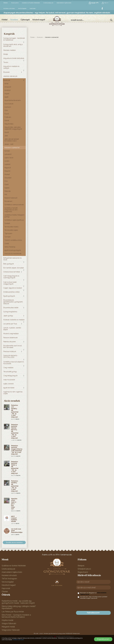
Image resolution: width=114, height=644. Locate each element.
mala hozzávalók (9, 380)
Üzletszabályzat (48, 3)
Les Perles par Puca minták (13, 612)
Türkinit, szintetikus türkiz (13, 240)
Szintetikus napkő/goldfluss (14, 220)
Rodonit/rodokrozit (11, 198)
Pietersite (8, 191)
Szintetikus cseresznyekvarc (14, 205)
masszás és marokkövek (13, 254)
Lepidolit (7, 164)
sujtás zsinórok (8, 384)
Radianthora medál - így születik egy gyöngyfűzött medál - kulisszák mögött (18, 602)
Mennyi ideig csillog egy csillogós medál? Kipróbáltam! (19, 607)
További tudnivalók (18, 640)
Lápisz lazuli (9, 158)
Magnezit (8, 168)
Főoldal (5, 20)
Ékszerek (6, 72)
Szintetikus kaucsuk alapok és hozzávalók (14, 363)
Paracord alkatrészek (10, 338)
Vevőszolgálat (22, 8)
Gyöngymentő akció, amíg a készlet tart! (13, 45)
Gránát (7, 120)
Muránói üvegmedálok (11, 334)
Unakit (7, 244)
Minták (6, 54)
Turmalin (8, 237)
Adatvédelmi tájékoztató (64, 3)
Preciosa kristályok (10, 351)
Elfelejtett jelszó (84, 569)
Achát (6, 84)
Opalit (7, 184)
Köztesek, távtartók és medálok (14, 320)
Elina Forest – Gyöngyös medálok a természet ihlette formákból (16, 616)
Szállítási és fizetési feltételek (31, 3)
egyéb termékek (9, 388)
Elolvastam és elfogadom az (92, 594)
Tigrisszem (8, 233)
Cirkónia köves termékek (12, 272)
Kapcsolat (33, 8)
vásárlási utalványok (10, 76)
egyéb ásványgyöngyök (13, 250)
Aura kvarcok (9, 104)
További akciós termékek (14, 542)
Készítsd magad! (39, 20)
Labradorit (8, 154)
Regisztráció (83, 572)
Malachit (7, 171)
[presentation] (95, 605)
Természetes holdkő (11, 227)
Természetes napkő (11, 230)
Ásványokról (15, 3)
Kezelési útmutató (9, 8)
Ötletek (6, 3)
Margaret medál (8, 627)
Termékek (14, 20)
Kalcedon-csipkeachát (12, 148)
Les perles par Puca (10, 324)
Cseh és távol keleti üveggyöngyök (10, 283)
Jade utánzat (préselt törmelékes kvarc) (12, 140)
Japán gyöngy (8, 316)
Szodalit (7, 223)
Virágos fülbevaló (9, 623)
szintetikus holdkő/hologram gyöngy (14, 216)
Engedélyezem (103, 639)
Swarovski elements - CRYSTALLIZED (11, 356)
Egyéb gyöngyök (9, 296)
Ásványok (7, 80)
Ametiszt (8, 90)
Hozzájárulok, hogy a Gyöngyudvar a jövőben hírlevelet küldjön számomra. (93, 597)
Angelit (7, 94)
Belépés (81, 566)
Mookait (7, 174)
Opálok (7, 188)
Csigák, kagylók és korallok (13, 288)
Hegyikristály (9, 124)
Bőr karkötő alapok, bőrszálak (14, 268)
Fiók (105, 3)
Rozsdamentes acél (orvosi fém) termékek (13, 347)
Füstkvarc (8, 117)
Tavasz (6, 62)
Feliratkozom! (93, 613)
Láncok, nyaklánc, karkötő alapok (12, 329)
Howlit (7, 132)
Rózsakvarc (8, 201)
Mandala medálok (9, 50)
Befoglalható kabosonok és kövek (12, 259)
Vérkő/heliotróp (10, 247)
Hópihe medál (7, 620)
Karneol (7, 151)
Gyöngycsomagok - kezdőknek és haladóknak (14, 39)
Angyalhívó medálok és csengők (11, 67)
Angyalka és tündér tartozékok (14, 58)
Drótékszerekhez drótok (11, 292)
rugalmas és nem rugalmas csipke (13, 393)
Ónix (6, 181)
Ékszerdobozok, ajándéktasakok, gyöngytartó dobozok (13, 302)
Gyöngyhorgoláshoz (10, 312)
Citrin (6, 110)
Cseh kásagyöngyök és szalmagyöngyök (11, 277)
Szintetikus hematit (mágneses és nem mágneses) (11, 210)
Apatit (6, 97)
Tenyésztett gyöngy (10, 372)
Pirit (6, 195)
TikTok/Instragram (9, 579)
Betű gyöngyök (9, 264)
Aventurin (8, 107)
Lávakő (7, 161)
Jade (6, 136)
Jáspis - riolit (9, 144)
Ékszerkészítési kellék (11, 308)
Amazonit (8, 87)
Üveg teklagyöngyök (10, 376)
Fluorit (7, 114)
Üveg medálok (8, 368)
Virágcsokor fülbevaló (11, 630)
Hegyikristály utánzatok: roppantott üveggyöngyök (13, 128)
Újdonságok (25, 20)
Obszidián (8, 178)
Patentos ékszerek (10, 342)
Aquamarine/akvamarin (13, 100)
